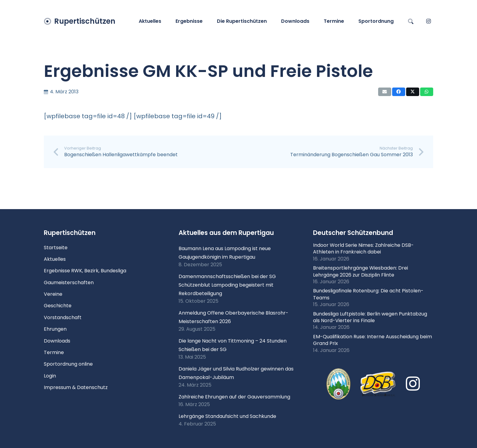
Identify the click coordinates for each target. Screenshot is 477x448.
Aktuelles (55, 259)
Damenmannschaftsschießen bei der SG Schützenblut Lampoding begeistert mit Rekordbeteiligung (227, 285)
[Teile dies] (399, 92)
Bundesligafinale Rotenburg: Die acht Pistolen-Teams (368, 294)
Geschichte (58, 306)
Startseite (56, 248)
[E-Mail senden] (385, 92)
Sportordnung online (68, 364)
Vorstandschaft (63, 317)
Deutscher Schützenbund (353, 233)
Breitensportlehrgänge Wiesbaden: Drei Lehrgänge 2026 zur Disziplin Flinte (360, 271)
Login (50, 376)
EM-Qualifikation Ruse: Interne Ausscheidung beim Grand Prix (373, 340)
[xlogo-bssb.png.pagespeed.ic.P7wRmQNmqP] (338, 384)
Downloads (57, 341)
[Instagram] (428, 21)
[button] (411, 21)
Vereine (53, 294)
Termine (54, 352)
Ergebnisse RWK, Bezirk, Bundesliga (85, 271)
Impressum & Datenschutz (76, 387)
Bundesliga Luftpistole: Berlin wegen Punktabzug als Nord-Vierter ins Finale (370, 317)
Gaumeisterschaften (69, 283)
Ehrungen (55, 329)
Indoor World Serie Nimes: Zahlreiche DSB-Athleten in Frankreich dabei (363, 248)
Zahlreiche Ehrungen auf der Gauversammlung (234, 397)
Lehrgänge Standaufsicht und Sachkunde (227, 416)
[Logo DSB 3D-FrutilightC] (378, 384)
